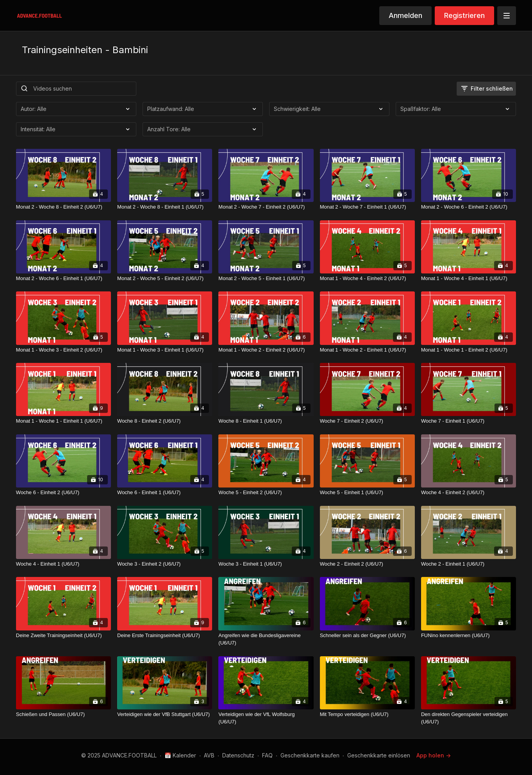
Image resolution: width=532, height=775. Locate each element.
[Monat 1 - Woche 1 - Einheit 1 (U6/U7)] (63, 421)
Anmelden (405, 15)
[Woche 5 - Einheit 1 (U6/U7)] (367, 493)
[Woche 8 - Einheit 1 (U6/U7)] (266, 421)
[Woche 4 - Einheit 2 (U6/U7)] (469, 493)
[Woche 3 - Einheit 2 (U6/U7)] (165, 564)
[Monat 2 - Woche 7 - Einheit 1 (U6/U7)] (367, 207)
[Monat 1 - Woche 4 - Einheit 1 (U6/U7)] (469, 279)
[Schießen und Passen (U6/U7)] (63, 714)
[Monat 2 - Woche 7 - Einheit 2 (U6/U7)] (266, 207)
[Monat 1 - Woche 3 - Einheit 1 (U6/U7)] (165, 350)
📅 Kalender (180, 755)
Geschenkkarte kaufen (310, 755)
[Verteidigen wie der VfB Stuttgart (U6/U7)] (165, 714)
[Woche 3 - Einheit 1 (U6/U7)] (266, 564)
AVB (209, 755)
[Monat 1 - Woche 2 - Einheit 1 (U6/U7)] (367, 350)
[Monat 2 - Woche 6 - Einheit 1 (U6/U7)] (63, 279)
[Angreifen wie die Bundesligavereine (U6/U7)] (266, 639)
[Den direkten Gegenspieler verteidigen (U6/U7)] (469, 718)
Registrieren (464, 15)
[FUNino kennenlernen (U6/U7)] (469, 636)
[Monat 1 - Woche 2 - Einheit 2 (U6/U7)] (266, 350)
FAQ (267, 755)
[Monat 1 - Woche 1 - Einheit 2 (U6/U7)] (469, 350)
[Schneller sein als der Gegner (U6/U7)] (367, 636)
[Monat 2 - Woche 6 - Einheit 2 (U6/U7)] (469, 207)
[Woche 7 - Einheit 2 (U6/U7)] (367, 421)
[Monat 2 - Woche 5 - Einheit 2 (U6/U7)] (165, 279)
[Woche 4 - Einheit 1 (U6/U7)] (63, 564)
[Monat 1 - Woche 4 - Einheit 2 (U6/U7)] (367, 279)
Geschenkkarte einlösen (379, 755)
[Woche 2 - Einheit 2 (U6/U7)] (367, 564)
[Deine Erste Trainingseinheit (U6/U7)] (165, 636)
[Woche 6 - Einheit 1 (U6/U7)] (165, 493)
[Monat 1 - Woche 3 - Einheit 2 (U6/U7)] (63, 350)
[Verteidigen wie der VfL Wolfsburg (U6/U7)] (266, 718)
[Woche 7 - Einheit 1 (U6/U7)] (469, 421)
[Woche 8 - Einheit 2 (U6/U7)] (165, 421)
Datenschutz (238, 755)
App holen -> (434, 755)
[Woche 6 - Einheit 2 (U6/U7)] (63, 493)
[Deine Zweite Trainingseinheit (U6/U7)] (63, 636)
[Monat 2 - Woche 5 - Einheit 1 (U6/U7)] (266, 279)
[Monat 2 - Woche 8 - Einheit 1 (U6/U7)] (165, 207)
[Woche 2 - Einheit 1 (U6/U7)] (469, 564)
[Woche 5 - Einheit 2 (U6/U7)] (266, 493)
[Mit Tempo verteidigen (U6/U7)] (367, 714)
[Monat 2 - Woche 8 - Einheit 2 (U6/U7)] (63, 207)
